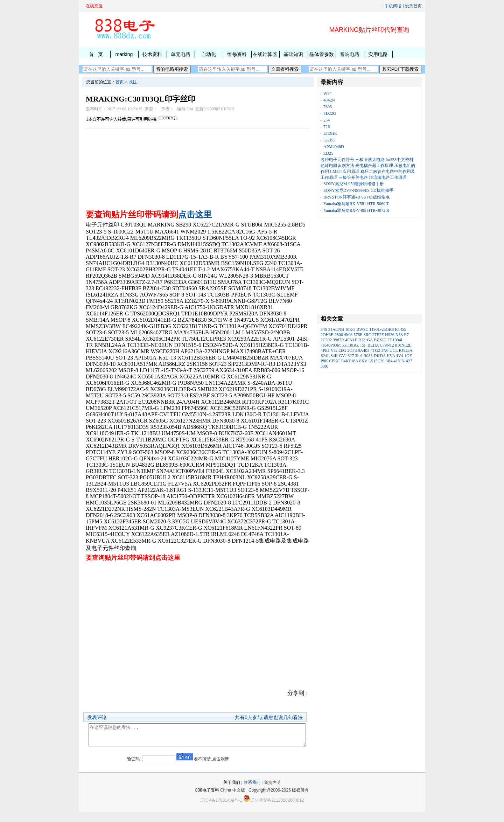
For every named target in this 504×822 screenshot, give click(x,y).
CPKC (334, 361)
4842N (329, 100)
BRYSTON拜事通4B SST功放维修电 (356, 197)
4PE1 (325, 350)
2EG (342, 350)
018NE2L (403, 345)
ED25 (328, 153)
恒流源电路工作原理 (388, 177)
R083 (368, 356)
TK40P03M (331, 345)
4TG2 (375, 350)
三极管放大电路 (370, 160)
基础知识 (293, 54)
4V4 (400, 356)
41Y (397, 361)
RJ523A (405, 350)
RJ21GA (366, 340)
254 (327, 120)
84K (334, 356)
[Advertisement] (198, 167)
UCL (394, 350)
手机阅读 (393, 6)
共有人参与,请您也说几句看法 (269, 717)
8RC (367, 335)
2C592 (326, 340)
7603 (328, 107)
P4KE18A (350, 361)
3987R (338, 340)
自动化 (209, 54)
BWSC (362, 329)
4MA (348, 335)
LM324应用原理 (345, 172)
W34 (327, 93)
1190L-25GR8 (381, 329)
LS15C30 (377, 361)
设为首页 (413, 6)
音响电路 (350, 54)
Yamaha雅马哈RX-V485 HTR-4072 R (356, 210)
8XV (363, 361)
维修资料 (237, 54)
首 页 (96, 54)
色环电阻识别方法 (337, 166)
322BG (330, 140)
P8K (324, 361)
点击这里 (195, 215)
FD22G (330, 113)
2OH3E (327, 335)
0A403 (364, 350)
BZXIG (380, 340)
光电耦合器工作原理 (374, 166)
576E (358, 335)
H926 (390, 335)
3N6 (385, 350)
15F (363, 345)
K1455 (401, 329)
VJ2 (334, 350)
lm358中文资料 (400, 160)
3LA (359, 356)
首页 (120, 82)
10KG (350, 329)
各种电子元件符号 (337, 160)
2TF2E (378, 335)
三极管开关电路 (353, 177)
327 (351, 356)
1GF (408, 356)
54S (324, 329)
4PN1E (351, 340)
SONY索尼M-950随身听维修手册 (354, 184)
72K (327, 127)
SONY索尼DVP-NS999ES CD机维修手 (358, 190)
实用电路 (378, 54)
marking (124, 54)
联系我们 (252, 793)
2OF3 (352, 350)
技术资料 (152, 54)
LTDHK (330, 133)
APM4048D (334, 147)
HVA (391, 356)
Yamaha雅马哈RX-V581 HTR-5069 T (356, 204)
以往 (133, 82)
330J (325, 366)
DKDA (380, 356)
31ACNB (336, 329)
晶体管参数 (322, 54)
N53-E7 (402, 335)
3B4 (389, 361)
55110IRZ (350, 345)
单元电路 (181, 54)
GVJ (343, 356)
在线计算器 (265, 54)
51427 (407, 361)
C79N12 (387, 345)
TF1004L (396, 340)
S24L (325, 356)
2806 (339, 335)
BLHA (373, 345)
